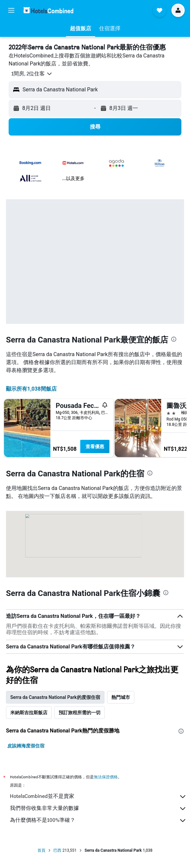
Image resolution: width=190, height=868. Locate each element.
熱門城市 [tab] (121, 697)
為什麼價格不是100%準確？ (98, 820)
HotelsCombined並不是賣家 (98, 797)
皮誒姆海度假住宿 (26, 746)
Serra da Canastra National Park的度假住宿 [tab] (55, 697)
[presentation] (174, 339)
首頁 (41, 850)
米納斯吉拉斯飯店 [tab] (29, 713)
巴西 (57, 850)
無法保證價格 (106, 777)
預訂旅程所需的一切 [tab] (80, 713)
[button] (11, 10)
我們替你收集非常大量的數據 (98, 809)
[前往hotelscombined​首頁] (48, 10)
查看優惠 (95, 446)
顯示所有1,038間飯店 (31, 389)
